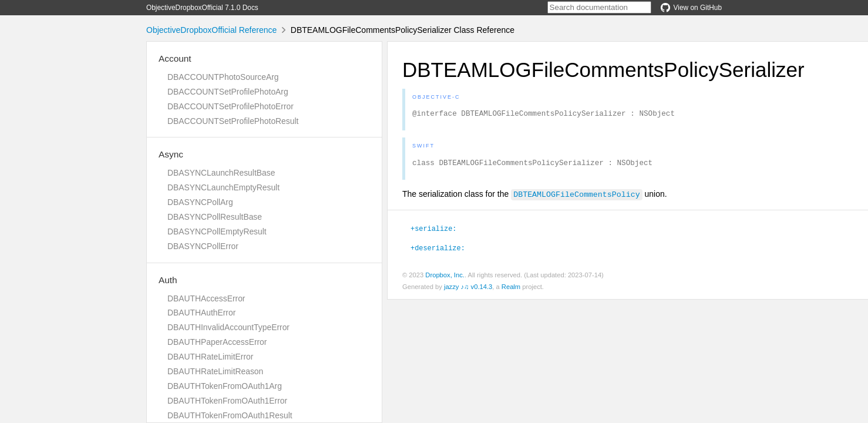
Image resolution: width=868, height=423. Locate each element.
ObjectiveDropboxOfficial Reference (211, 30)
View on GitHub (691, 8)
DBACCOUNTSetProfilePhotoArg (228, 92)
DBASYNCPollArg (200, 202)
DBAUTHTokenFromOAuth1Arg (225, 386)
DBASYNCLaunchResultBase (221, 173)
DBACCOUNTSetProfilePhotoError (231, 106)
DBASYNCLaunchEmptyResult (223, 187)
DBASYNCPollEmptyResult (217, 231)
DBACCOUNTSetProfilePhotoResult (233, 121)
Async (171, 154)
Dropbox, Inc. (445, 278)
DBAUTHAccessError (206, 298)
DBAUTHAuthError (201, 313)
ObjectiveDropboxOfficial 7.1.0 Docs (202, 8)
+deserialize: (438, 251)
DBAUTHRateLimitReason (215, 371)
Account (175, 58)
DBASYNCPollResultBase (215, 217)
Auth (168, 280)
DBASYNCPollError (203, 246)
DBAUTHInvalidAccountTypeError (228, 327)
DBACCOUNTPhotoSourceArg (223, 77)
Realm (511, 290)
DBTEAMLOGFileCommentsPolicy (576, 197)
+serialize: (433, 231)
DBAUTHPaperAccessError (217, 342)
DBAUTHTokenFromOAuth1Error (227, 401)
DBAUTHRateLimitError (210, 357)
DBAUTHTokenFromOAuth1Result (230, 415)
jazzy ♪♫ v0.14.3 (468, 290)
